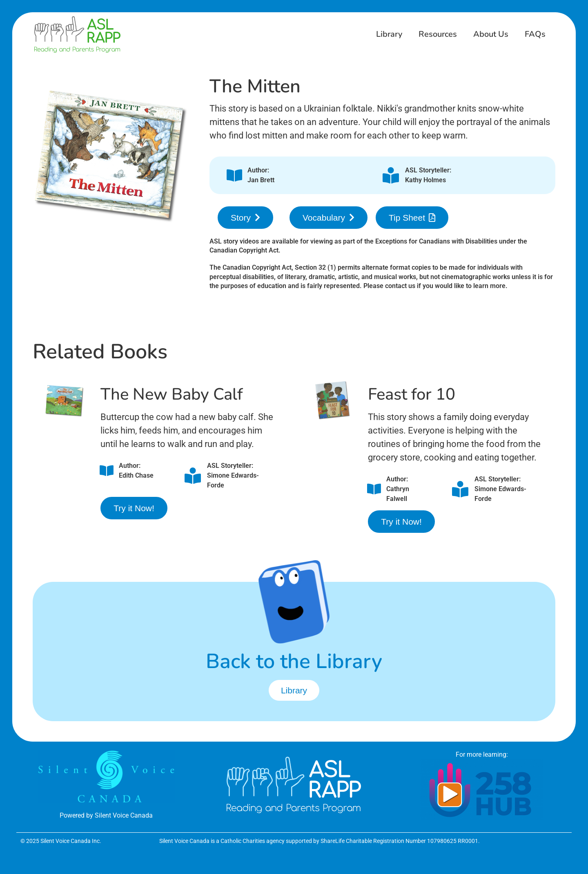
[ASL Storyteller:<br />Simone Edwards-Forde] (193, 476)
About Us (491, 34)
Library (389, 34)
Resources (438, 34)
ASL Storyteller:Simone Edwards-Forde (233, 475)
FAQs (535, 34)
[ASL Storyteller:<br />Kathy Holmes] (391, 175)
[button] (245, 218)
